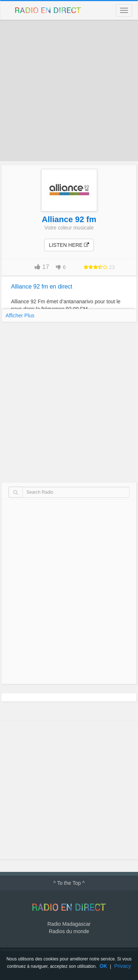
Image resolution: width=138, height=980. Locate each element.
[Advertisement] (69, 91)
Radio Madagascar (69, 924)
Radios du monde (69, 931)
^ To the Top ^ (69, 883)
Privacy (123, 966)
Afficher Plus (20, 315)
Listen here (69, 245)
